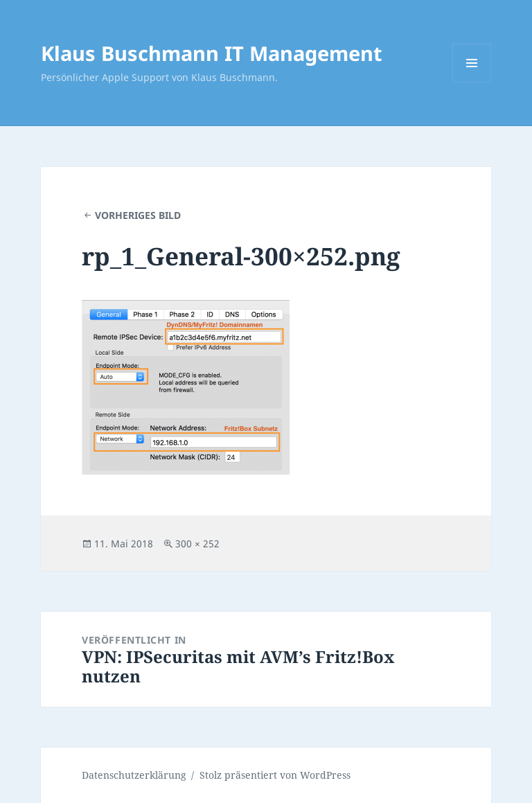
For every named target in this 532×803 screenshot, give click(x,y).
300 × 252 (197, 544)
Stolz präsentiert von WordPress (275, 775)
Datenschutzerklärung (134, 775)
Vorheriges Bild (138, 215)
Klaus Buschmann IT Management (212, 53)
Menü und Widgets (472, 82)
